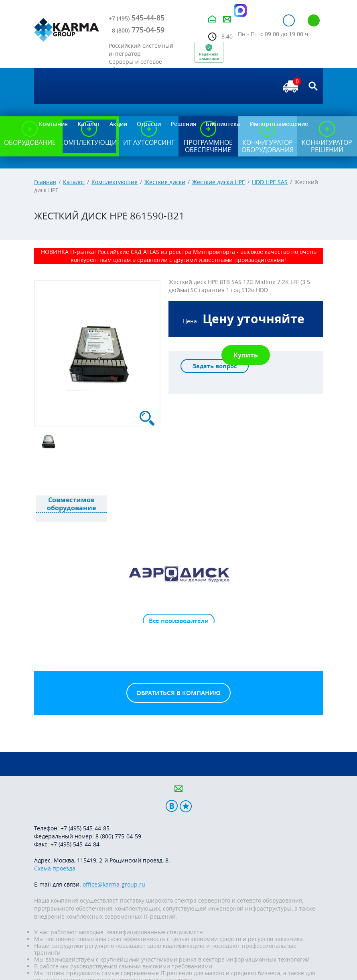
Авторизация (289, 20)
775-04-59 (138, 30)
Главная (45, 182)
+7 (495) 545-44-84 (75, 844)
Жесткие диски (165, 182)
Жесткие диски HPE (219, 182)
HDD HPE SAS (270, 182)
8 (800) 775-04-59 (118, 836)
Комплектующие (115, 182)
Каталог (74, 182)
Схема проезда (55, 868)
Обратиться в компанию (178, 693)
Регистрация (314, 20)
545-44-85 (137, 18)
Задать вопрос (215, 366)
